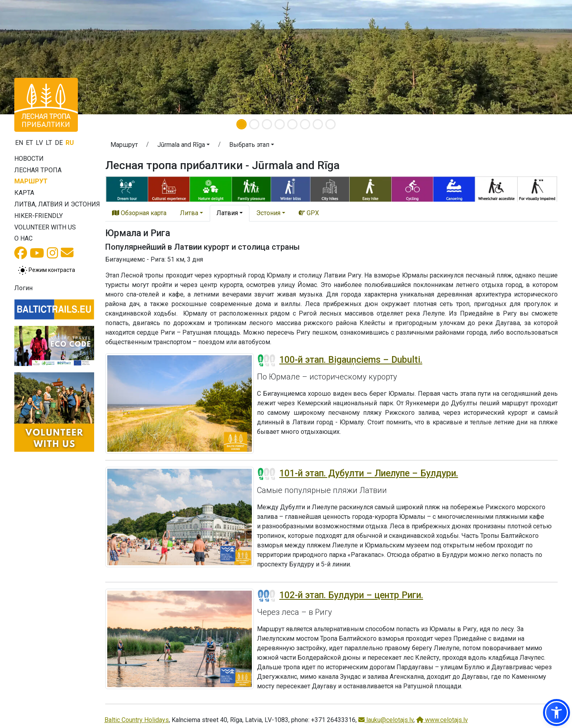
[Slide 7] (318, 124)
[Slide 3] (267, 124)
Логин (23, 288)
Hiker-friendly (39, 216)
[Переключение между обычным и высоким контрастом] (46, 270)
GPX (309, 213)
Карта (24, 193)
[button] (184, 146)
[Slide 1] (242, 124)
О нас (23, 238)
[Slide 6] (305, 124)
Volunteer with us (45, 227)
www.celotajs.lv (442, 720)
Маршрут (31, 181)
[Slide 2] (254, 124)
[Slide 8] (330, 124)
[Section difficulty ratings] (267, 360)
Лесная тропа (38, 170)
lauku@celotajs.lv (386, 720)
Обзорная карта (139, 213)
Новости (29, 159)
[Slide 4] (280, 124)
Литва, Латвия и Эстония (57, 204)
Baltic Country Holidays (137, 720)
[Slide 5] (292, 124)
